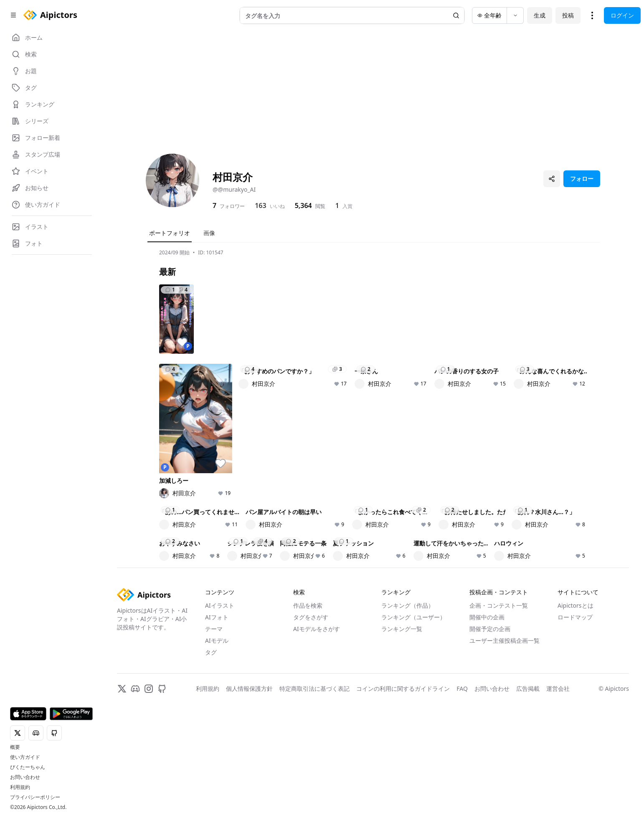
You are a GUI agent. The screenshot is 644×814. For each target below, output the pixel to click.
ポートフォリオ (170, 233)
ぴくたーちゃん (28, 767)
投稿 (568, 15)
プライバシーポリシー (35, 797)
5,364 (303, 205)
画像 (209, 233)
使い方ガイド (25, 757)
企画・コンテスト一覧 (499, 799)
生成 (540, 15)
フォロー (582, 179)
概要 (15, 747)
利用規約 (20, 787)
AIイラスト (220, 799)
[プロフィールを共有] (552, 179)
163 (260, 205)
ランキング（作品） (408, 799)
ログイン (622, 15)
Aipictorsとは (576, 799)
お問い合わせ (25, 777)
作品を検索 (308, 799)
